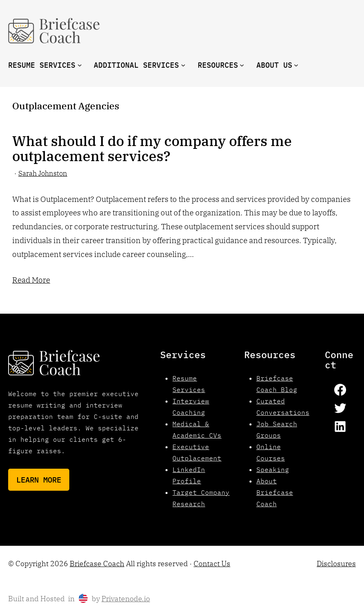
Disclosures (336, 564)
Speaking (273, 469)
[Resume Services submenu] (80, 65)
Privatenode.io (126, 599)
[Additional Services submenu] (183, 65)
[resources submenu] (242, 65)
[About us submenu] (296, 65)
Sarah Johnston (43, 173)
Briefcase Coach (97, 564)
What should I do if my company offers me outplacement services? (152, 149)
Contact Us (212, 564)
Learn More (39, 479)
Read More (31, 280)
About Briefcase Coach (275, 492)
